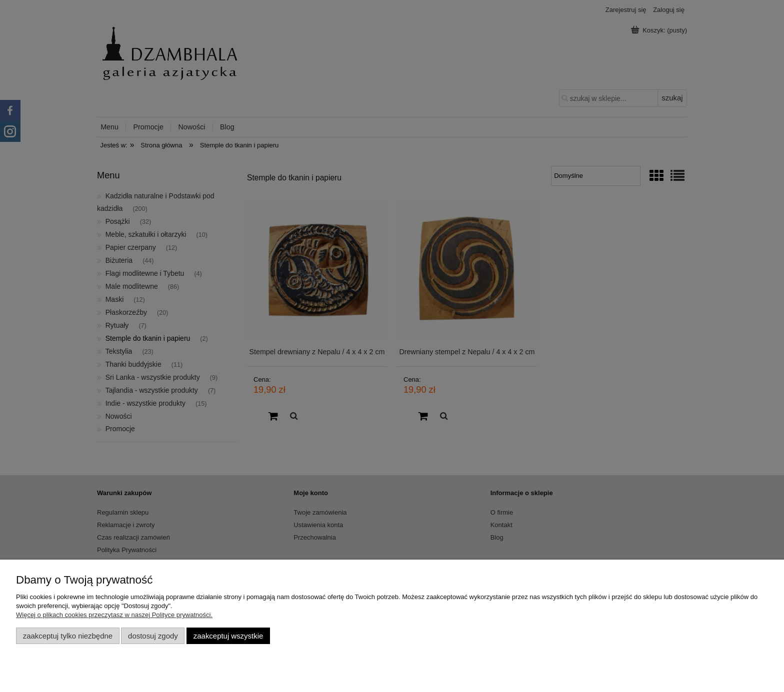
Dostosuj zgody (153, 636)
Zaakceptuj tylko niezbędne (68, 636)
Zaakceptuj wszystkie (228, 636)
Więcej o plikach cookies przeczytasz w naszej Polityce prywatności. (114, 615)
